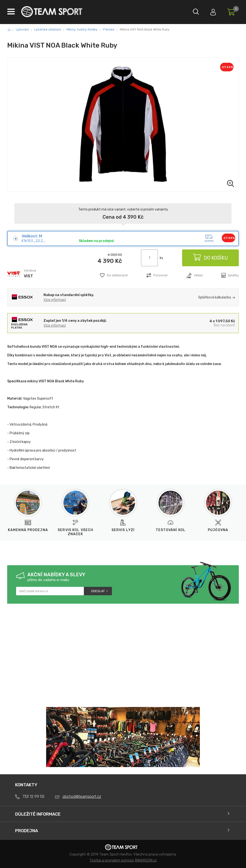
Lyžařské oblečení (48, 29)
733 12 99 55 (34, 797)
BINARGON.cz (146, 860)
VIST (28, 276)
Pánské (109, 29)
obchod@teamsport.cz (82, 797)
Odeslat (98, 591)
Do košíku (210, 258)
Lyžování (22, 29)
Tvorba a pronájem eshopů (112, 860)
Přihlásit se (211, 11)
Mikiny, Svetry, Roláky (82, 29)
